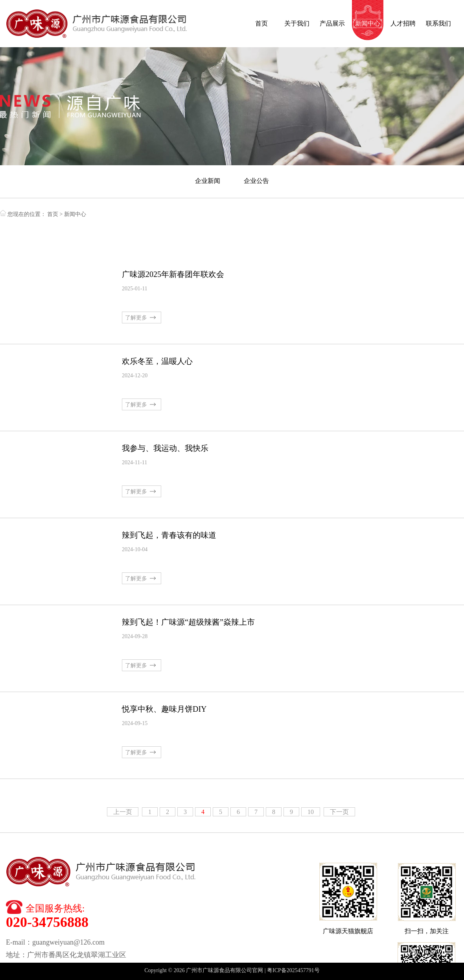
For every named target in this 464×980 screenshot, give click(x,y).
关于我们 (297, 23)
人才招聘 (403, 23)
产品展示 (332, 23)
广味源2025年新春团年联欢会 (173, 274)
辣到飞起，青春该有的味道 (169, 535)
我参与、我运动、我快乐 (165, 448)
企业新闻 (208, 181)
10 (311, 812)
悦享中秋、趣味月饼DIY (164, 709)
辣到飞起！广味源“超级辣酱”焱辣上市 (188, 622)
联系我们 (438, 23)
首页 (261, 23)
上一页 (123, 812)
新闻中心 (368, 23)
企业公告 (256, 181)
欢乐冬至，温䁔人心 (157, 361)
